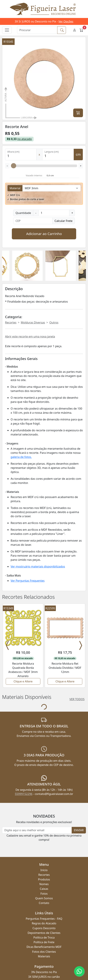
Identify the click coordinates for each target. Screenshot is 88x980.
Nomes (44, 844)
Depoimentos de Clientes (44, 893)
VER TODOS (77, 659)
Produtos (44, 840)
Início (44, 830)
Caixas (44, 849)
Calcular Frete (64, 221)
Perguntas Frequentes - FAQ (44, 879)
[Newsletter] (37, 790)
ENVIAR (79, 790)
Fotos (44, 854)
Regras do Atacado (44, 883)
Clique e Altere (23, 641)
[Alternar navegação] (7, 30)
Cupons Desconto (44, 888)
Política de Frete (44, 902)
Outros (54, 322)
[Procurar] (37, 30)
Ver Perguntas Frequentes (28, 581)
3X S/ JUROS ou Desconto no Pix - (44, 21)
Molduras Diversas (33, 322)
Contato (44, 863)
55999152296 (24, 754)
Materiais (44, 916)
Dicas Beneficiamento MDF (44, 907)
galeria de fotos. (21, 457)
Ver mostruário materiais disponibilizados (38, 566)
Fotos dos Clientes (44, 912)
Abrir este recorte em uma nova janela (30, 336)
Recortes (11, 322)
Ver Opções (66, 21)
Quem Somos (44, 858)
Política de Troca (44, 898)
